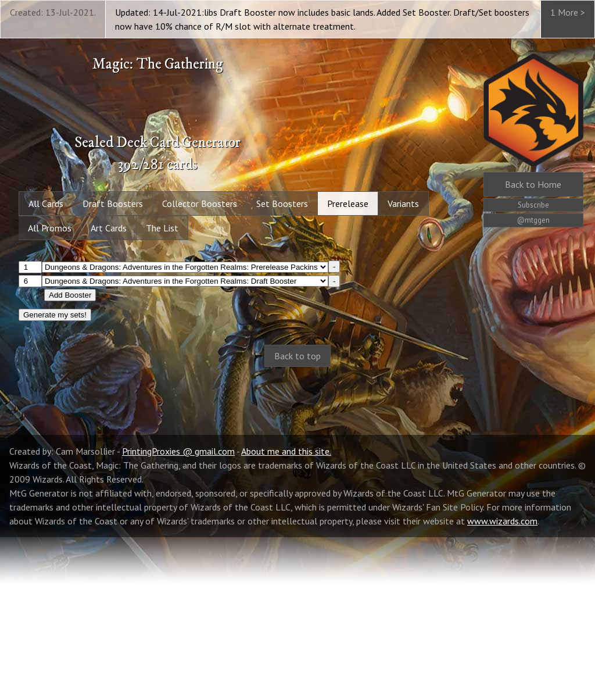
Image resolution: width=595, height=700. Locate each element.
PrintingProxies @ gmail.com (178, 614)
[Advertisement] (297, 470)
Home (533, 184)
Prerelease (348, 203)
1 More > (568, 12)
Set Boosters (282, 203)
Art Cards (109, 228)
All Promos (50, 228)
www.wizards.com (502, 684)
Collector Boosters (200, 203)
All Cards (46, 203)
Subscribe (533, 205)
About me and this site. (286, 614)
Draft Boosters (113, 203)
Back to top (297, 356)
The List (162, 228)
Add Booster (70, 295)
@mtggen (533, 220)
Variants (403, 203)
